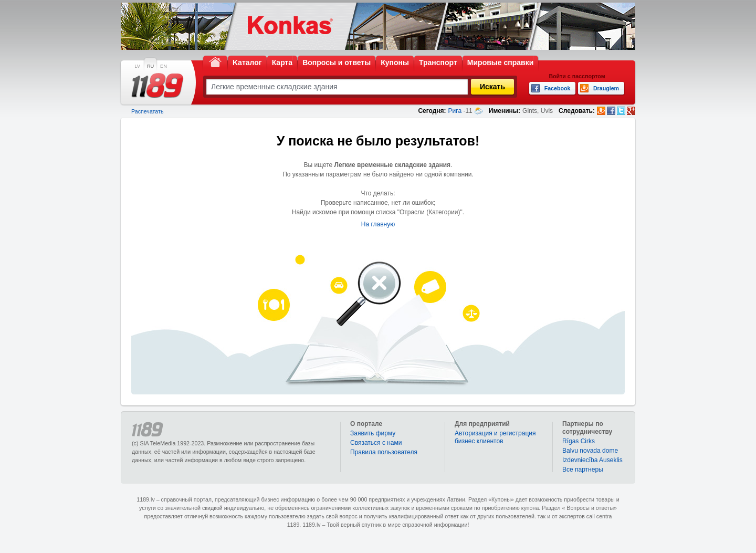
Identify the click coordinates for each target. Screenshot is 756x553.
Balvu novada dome (590, 451)
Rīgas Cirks (579, 441)
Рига (455, 111)
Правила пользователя (384, 452)
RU (150, 66)
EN (164, 66)
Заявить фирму (373, 433)
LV (137, 66)
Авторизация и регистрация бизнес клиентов (495, 437)
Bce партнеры (583, 469)
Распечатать (147, 111)
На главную (378, 224)
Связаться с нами (376, 443)
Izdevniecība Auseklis (592, 460)
